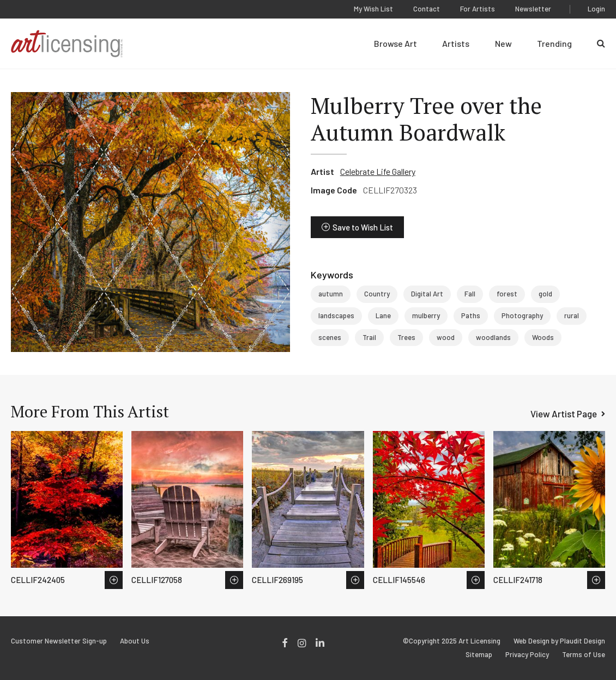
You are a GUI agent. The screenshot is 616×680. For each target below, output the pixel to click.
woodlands (493, 337)
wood (446, 337)
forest (507, 294)
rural (572, 315)
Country (377, 294)
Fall (470, 294)
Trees (406, 337)
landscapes (336, 315)
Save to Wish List (363, 227)
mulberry (426, 315)
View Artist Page (564, 414)
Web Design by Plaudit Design (559, 641)
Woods (543, 337)
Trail (369, 337)
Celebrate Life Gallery (378, 171)
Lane (383, 315)
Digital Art (427, 294)
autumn (331, 294)
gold (545, 294)
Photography (522, 315)
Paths (471, 315)
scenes (330, 337)
